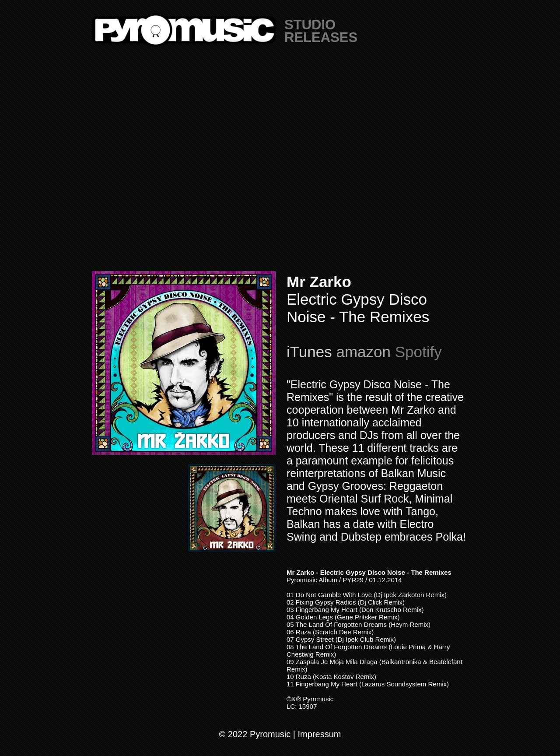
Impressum (320, 734)
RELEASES (321, 37)
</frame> (280, 166)
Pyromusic (318, 699)
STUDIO (310, 25)
